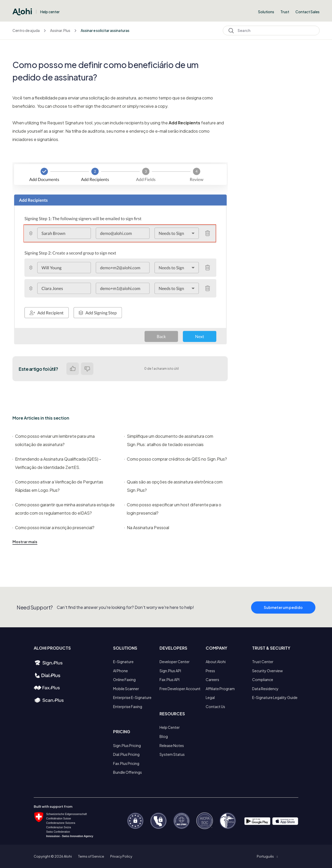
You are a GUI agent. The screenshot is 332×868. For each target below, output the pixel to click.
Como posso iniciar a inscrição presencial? (53, 527)
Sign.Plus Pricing (127, 745)
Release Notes (172, 745)
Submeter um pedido (283, 612)
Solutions (266, 12)
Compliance (263, 679)
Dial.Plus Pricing (126, 754)
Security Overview (267, 671)
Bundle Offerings (127, 772)
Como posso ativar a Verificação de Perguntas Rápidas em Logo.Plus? (58, 486)
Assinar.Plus (60, 30)
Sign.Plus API (170, 671)
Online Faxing (124, 679)
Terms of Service (91, 856)
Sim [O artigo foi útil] (73, 369)
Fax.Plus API (170, 679)
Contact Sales (307, 12)
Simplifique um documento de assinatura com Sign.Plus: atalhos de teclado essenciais (169, 440)
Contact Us (215, 706)
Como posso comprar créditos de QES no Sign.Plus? (176, 459)
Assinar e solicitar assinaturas (105, 30)
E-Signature (123, 662)
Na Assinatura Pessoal (147, 527)
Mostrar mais (25, 542)
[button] (267, 856)
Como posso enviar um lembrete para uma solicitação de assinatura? (54, 440)
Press (210, 671)
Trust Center (263, 662)
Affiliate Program (220, 689)
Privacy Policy (121, 856)
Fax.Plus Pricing (126, 763)
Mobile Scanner (126, 689)
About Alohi (216, 662)
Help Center (170, 727)
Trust (285, 12)
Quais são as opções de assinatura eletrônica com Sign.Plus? (173, 486)
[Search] (271, 31)
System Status (172, 754)
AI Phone (120, 671)
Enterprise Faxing (128, 706)
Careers (212, 679)
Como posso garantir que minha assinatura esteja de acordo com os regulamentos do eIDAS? (64, 509)
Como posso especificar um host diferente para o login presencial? (173, 509)
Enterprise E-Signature (132, 697)
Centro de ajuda (26, 30)
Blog (164, 736)
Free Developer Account (180, 689)
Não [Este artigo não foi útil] (87, 369)
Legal (210, 697)
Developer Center (175, 662)
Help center (50, 12)
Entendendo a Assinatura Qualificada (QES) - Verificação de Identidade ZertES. (57, 463)
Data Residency (265, 689)
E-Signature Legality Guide (275, 697)
